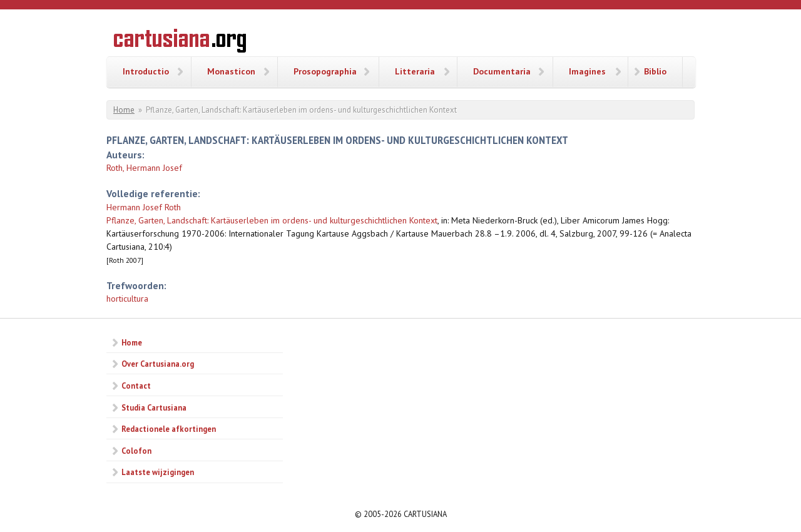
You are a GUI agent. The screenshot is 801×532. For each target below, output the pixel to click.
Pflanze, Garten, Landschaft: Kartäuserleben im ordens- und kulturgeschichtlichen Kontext (272, 220)
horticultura (127, 299)
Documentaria (502, 71)
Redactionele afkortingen (169, 429)
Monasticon (231, 71)
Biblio (655, 71)
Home (124, 110)
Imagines (587, 71)
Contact (136, 386)
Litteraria (415, 71)
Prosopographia (325, 71)
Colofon (136, 451)
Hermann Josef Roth (144, 207)
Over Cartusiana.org (158, 364)
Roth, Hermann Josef (144, 168)
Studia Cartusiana (154, 407)
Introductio (146, 71)
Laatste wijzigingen (158, 472)
